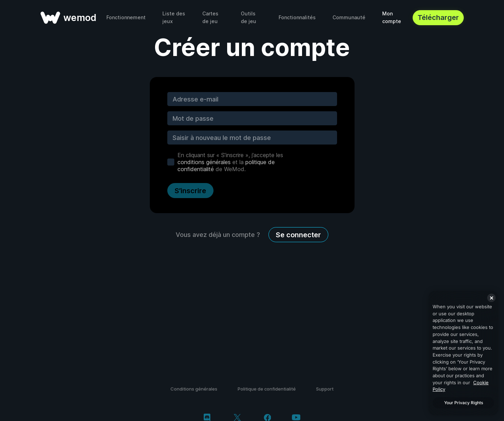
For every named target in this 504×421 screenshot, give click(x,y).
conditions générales (204, 162)
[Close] (491, 298)
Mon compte (392, 17)
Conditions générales (194, 389)
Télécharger (438, 17)
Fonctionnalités (297, 17)
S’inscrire (190, 191)
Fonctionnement (126, 17)
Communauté (349, 17)
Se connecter (298, 235)
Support (325, 389)
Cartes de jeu (210, 17)
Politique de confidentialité (267, 389)
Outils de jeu (248, 17)
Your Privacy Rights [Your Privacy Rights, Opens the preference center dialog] (464, 403)
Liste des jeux (174, 17)
